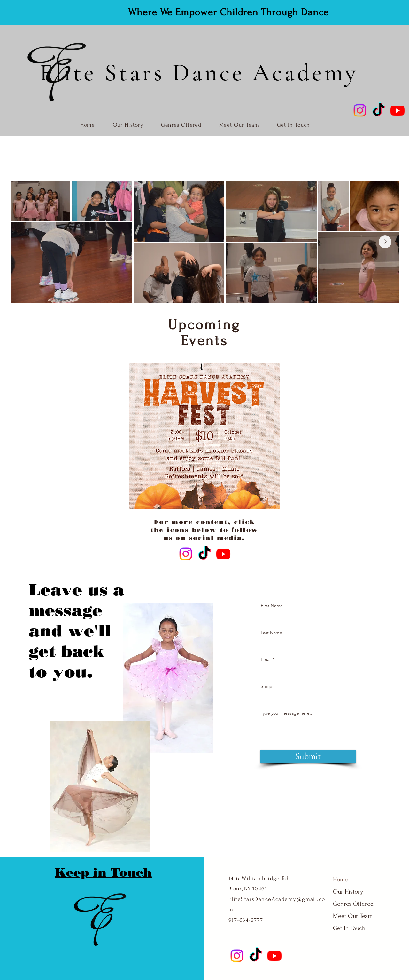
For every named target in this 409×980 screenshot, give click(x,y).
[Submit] (308, 757)
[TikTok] (379, 110)
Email (266, 659)
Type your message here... (287, 713)
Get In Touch (349, 928)
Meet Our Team (349, 916)
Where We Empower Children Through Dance (228, 12)
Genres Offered (349, 904)
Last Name (271, 633)
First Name (272, 606)
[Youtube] (397, 110)
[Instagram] (360, 110)
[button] (204, 436)
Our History (348, 892)
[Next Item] (385, 242)
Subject (268, 686)
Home (340, 880)
